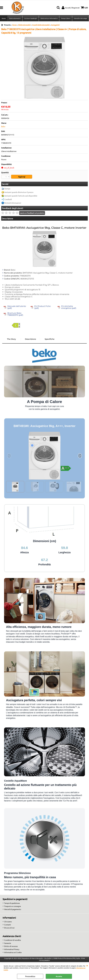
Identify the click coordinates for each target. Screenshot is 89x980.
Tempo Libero (66, 18)
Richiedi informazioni (13, 203)
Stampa (7, 189)
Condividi (8, 199)
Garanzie (8, 943)
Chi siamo (8, 922)
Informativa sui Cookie (13, 952)
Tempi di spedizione (12, 903)
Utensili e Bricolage (80, 18)
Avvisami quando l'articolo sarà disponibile (21, 196)
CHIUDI (87, 965)
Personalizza (30, 976)
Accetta (59, 976)
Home (4, 18)
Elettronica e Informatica (49, 18)
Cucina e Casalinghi (31, 18)
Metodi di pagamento (13, 909)
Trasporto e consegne (13, 906)
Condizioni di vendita (12, 940)
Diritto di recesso (11, 946)
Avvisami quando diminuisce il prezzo (19, 192)
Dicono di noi (9, 928)
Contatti (8, 925)
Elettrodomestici (15, 18)
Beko (3, 126)
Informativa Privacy (12, 949)
